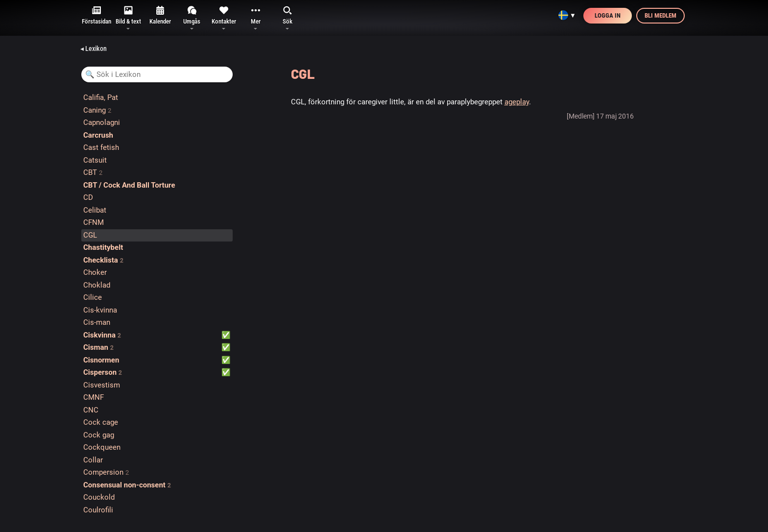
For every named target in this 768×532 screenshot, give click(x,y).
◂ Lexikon (94, 48)
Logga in (608, 15)
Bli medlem (660, 15)
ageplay (517, 102)
